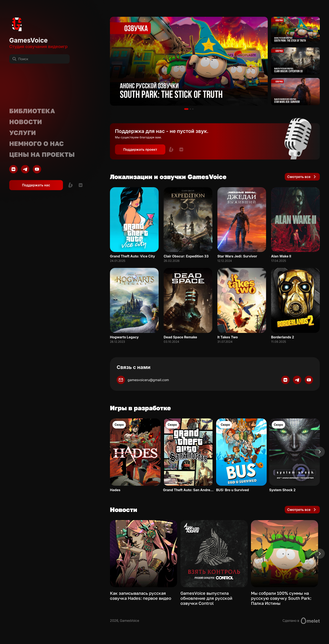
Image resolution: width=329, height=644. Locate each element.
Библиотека (32, 111)
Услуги (23, 133)
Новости (26, 122)
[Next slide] (320, 452)
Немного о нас (37, 144)
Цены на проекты (42, 155)
